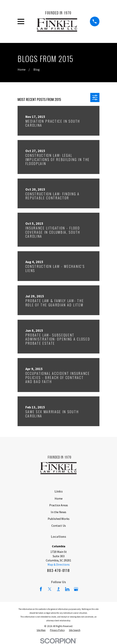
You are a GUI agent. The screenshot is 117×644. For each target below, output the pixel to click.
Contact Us (59, 526)
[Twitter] (50, 589)
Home (59, 498)
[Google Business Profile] (76, 589)
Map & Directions (59, 564)
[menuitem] (41, 630)
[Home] (57, 21)
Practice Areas (59, 505)
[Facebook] (41, 589)
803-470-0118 (58, 570)
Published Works (59, 519)
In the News (58, 512)
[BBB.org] (58, 589)
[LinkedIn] (67, 589)
